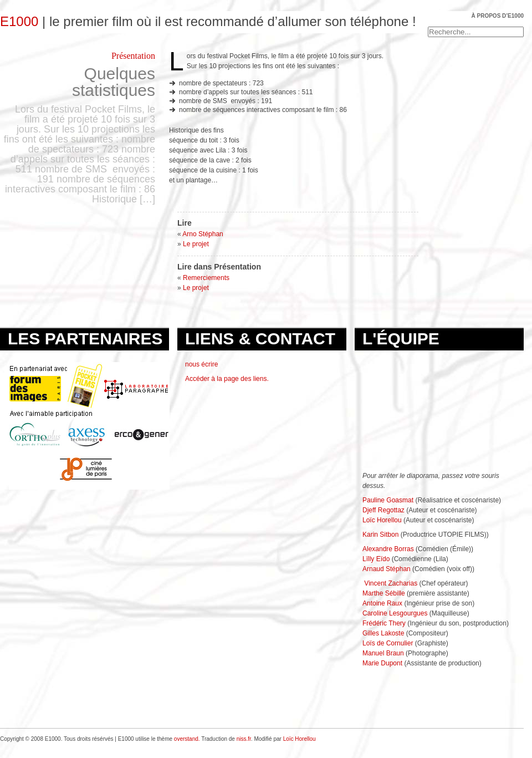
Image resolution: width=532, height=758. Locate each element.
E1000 (19, 21)
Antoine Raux (383, 603)
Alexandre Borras (388, 549)
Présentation (133, 56)
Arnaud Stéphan (387, 569)
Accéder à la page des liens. (227, 379)
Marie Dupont (382, 663)
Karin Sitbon (380, 535)
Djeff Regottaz (383, 510)
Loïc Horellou (383, 520)
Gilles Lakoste (383, 633)
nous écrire (201, 364)
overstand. (187, 739)
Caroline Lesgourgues (395, 613)
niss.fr (244, 739)
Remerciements (206, 278)
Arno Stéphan (203, 234)
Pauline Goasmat (388, 500)
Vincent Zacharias (391, 583)
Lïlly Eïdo (376, 559)
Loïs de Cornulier (388, 643)
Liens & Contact (260, 339)
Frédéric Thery (384, 623)
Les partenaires (85, 339)
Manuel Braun (383, 653)
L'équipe (401, 339)
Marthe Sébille (384, 593)
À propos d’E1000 (498, 16)
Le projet (196, 244)
